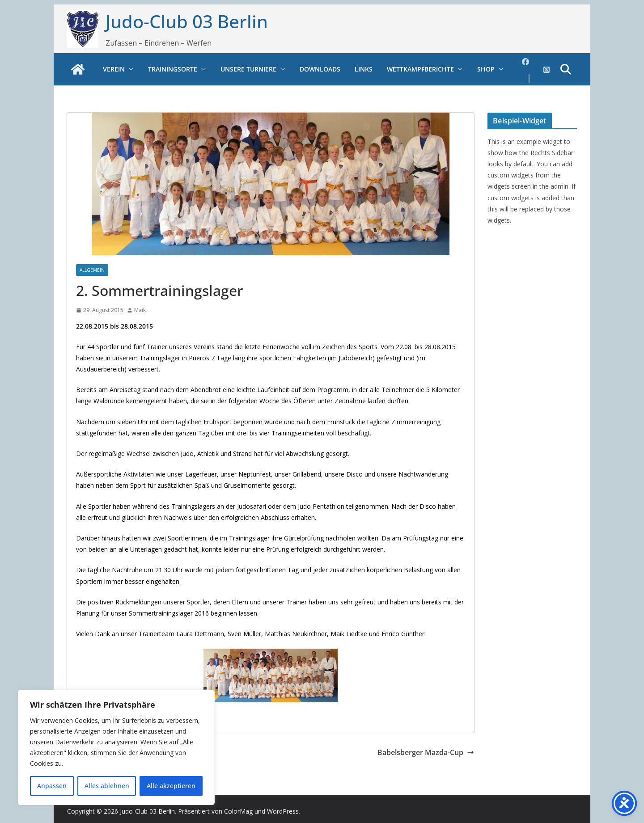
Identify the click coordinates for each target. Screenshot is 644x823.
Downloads (320, 69)
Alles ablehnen (107, 786)
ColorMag (238, 811)
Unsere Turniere (248, 69)
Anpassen (52, 786)
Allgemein (92, 270)
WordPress (283, 811)
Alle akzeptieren (171, 786)
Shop (486, 69)
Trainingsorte (173, 69)
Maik (140, 310)
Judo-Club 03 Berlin (187, 21)
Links (364, 69)
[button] (129, 69)
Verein (114, 69)
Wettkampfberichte (420, 69)
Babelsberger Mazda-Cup (426, 752)
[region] (116, 747)
